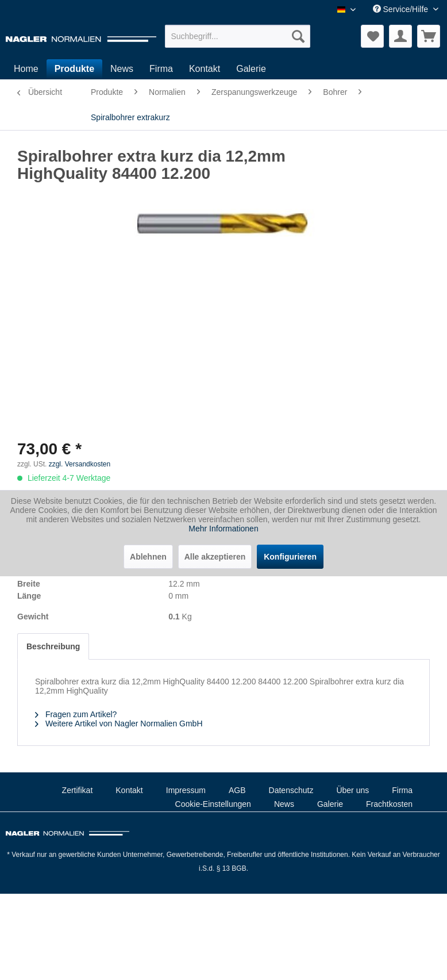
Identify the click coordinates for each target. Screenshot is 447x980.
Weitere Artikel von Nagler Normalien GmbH (119, 723)
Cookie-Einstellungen (213, 804)
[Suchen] (298, 36)
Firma (402, 790)
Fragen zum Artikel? (76, 714)
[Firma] (161, 69)
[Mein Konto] (400, 36)
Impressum (186, 790)
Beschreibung (53, 646)
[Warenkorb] (429, 36)
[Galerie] (251, 69)
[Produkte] (74, 69)
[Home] (26, 69)
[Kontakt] (205, 69)
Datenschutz (291, 790)
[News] (122, 69)
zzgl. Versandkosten (80, 464)
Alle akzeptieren (215, 557)
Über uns (352, 790)
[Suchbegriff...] (238, 36)
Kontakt (129, 790)
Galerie (330, 804)
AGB (237, 790)
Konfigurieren (290, 557)
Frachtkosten (389, 804)
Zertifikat (78, 790)
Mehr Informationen (223, 529)
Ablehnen (148, 557)
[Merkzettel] (372, 36)
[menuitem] (238, 36)
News (284, 804)
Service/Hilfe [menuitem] (402, 9)
